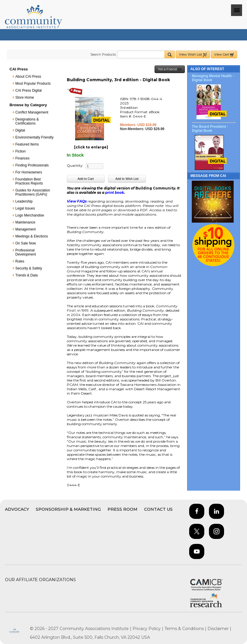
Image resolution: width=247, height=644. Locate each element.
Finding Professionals (32, 165)
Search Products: (103, 54)
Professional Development (26, 252)
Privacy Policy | (148, 629)
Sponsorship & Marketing (68, 509)
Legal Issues (25, 208)
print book (115, 193)
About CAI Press (28, 77)
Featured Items (27, 144)
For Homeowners (29, 172)
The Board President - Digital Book (210, 129)
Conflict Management (32, 112)
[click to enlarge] (91, 147)
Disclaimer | (219, 629)
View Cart (224, 55)
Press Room (122, 509)
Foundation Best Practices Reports (29, 181)
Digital (20, 130)
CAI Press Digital (29, 91)
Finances (23, 158)
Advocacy (17, 509)
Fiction (20, 151)
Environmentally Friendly (34, 137)
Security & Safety (29, 268)
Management (26, 229)
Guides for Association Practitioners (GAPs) (33, 192)
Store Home (25, 97)
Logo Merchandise (30, 215)
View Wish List (193, 55)
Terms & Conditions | (186, 629)
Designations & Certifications (27, 121)
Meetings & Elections (32, 236)
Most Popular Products (33, 84)
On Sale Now (26, 243)
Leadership (24, 201)
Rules (20, 261)
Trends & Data (27, 275)
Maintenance (25, 222)
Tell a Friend (170, 69)
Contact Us (158, 509)
